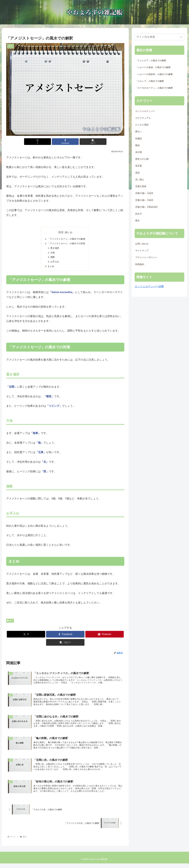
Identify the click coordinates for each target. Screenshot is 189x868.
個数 (52, 258)
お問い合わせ (142, 244)
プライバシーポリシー (146, 257)
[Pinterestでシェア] (105, 636)
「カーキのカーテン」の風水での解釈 (154, 88)
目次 (61, 232)
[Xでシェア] (45, 142)
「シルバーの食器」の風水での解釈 (153, 67)
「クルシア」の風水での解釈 (150, 81)
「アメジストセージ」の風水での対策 (66, 244)
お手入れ (54, 263)
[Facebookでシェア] (65, 142)
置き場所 (54, 249)
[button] (85, 142)
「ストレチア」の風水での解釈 (151, 61)
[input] (159, 37)
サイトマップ (142, 251)
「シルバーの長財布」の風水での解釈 (154, 74)
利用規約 (140, 264)
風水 (10, 622)
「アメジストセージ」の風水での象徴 (66, 239)
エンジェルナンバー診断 (149, 286)
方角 (52, 253)
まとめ (50, 268)
